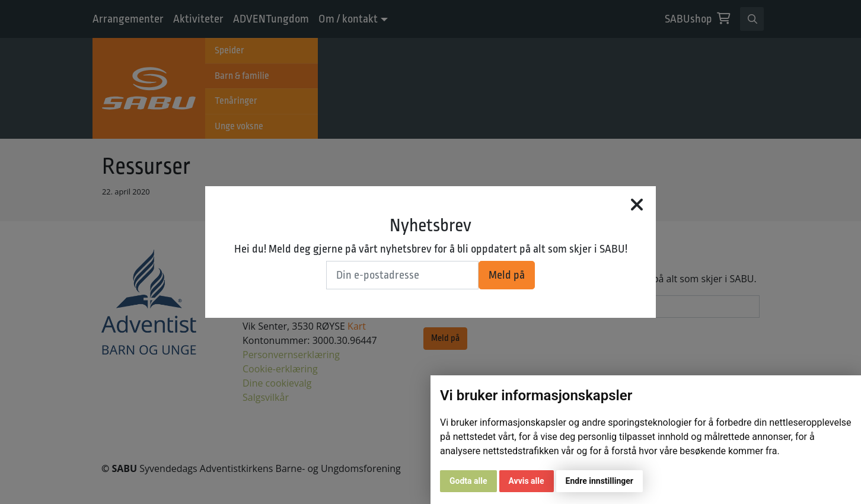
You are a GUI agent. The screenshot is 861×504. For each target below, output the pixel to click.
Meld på (507, 275)
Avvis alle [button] (527, 481)
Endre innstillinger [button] (599, 481)
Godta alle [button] (468, 481)
